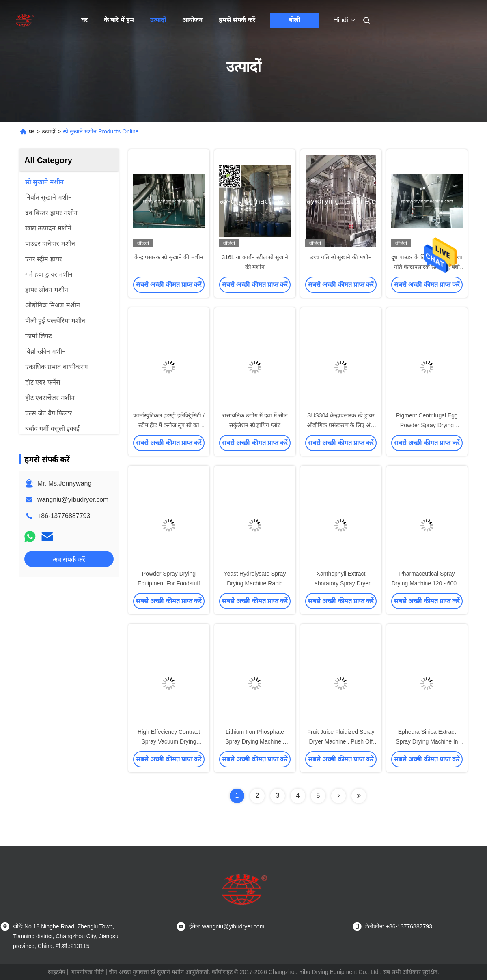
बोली (294, 20)
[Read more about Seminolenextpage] (338, 796)
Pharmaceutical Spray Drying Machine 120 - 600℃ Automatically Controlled (427, 583)
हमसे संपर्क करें (237, 20)
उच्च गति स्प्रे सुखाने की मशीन (341, 257)
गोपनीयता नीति (88, 972)
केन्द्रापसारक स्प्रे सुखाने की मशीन (169, 257)
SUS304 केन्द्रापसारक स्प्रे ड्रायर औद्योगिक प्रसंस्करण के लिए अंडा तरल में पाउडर (341, 425)
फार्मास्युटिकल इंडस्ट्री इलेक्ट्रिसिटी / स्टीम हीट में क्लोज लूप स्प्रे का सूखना (169, 425)
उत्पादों (158, 20)
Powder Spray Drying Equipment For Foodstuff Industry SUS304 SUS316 (169, 583)
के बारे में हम (119, 20)
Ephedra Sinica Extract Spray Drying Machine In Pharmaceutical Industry (427, 741)
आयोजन (192, 20)
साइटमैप (57, 972)
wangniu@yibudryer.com (73, 500)
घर (84, 20)
